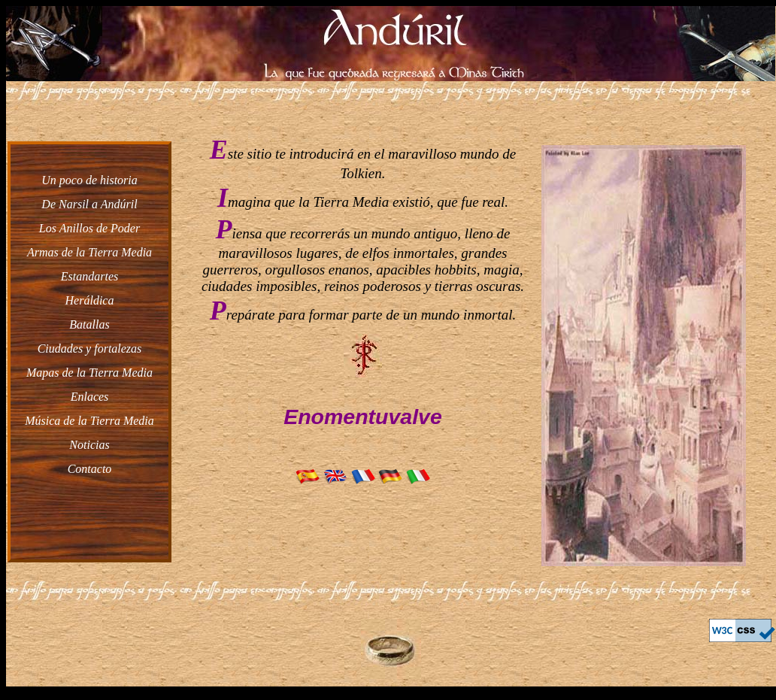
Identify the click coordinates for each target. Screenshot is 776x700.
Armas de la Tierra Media (89, 252)
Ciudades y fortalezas (90, 348)
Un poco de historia (89, 180)
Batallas (89, 324)
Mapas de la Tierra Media (89, 373)
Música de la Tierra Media (89, 421)
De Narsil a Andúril (89, 204)
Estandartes (89, 276)
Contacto (90, 469)
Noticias (89, 445)
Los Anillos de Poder (89, 228)
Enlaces (90, 397)
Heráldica (90, 300)
